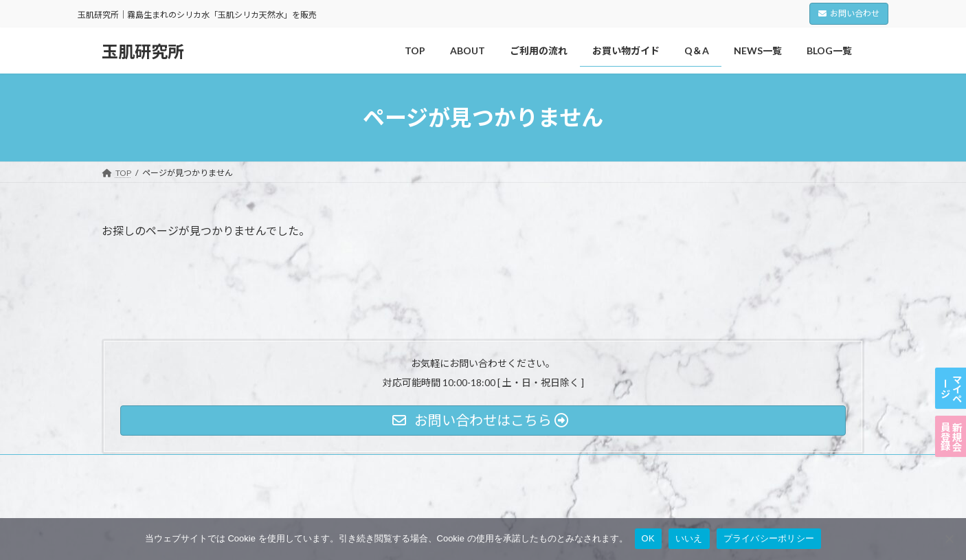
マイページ (951, 326)
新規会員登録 (951, 416)
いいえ (689, 538)
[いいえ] (949, 539)
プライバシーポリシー (156, 467)
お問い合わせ (849, 13)
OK (648, 538)
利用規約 (240, 467)
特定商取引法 (308, 467)
